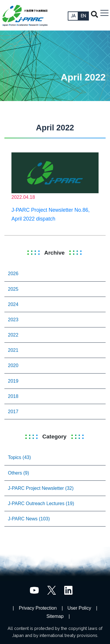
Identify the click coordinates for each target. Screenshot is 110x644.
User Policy (79, 608)
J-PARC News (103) (29, 519)
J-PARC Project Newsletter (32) (41, 488)
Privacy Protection (38, 608)
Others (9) (18, 473)
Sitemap (55, 616)
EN (83, 16)
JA (73, 16)
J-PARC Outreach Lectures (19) (41, 503)
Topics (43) (19, 457)
